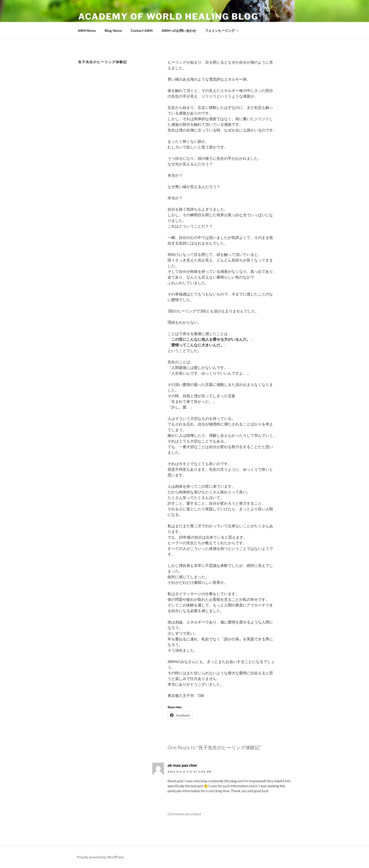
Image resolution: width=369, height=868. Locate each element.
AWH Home (87, 31)
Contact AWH (142, 31)
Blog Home (113, 31)
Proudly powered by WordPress (100, 857)
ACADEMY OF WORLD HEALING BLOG (168, 16)
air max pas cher (182, 765)
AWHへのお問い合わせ (179, 31)
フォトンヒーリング (222, 31)
